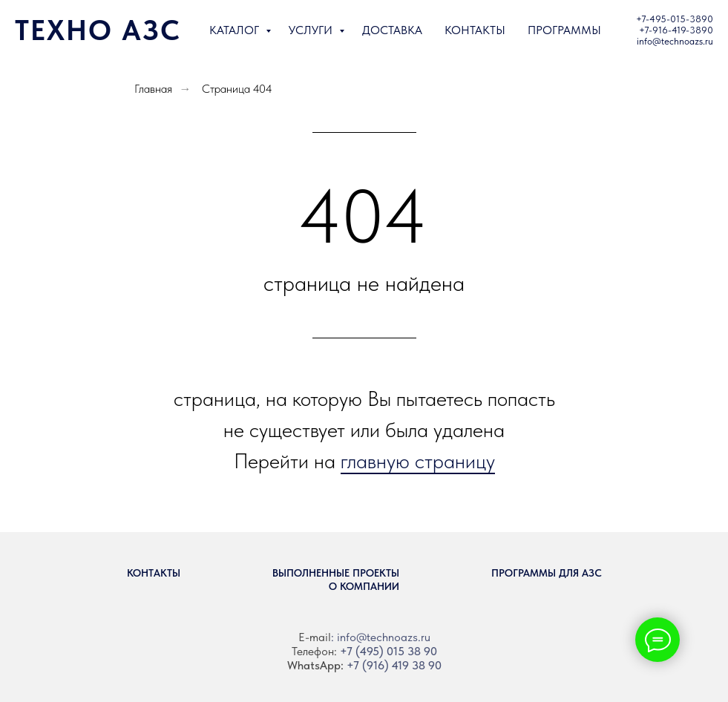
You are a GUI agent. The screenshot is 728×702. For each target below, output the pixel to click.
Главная (153, 89)
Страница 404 (237, 89)
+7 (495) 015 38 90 (388, 651)
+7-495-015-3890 (675, 19)
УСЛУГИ (312, 30)
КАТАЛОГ (236, 30)
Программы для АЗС (547, 573)
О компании (364, 586)
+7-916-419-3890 (676, 30)
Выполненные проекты (336, 573)
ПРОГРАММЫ (564, 30)
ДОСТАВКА (392, 30)
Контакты (154, 573)
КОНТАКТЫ (475, 30)
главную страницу (418, 461)
